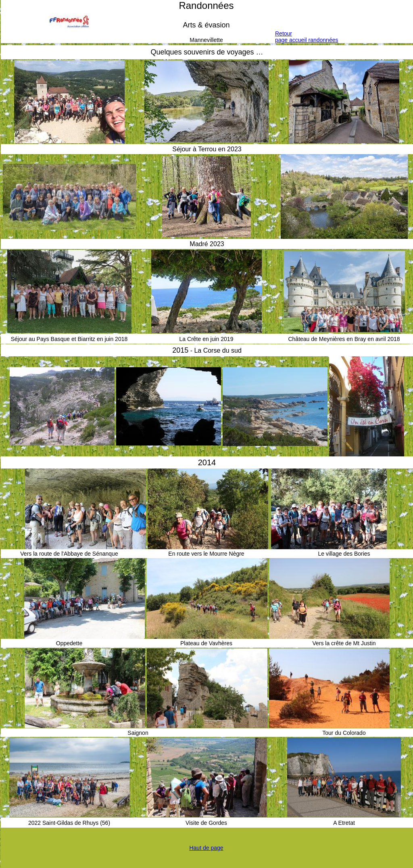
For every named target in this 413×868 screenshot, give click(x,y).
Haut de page (206, 848)
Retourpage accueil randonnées (307, 37)
